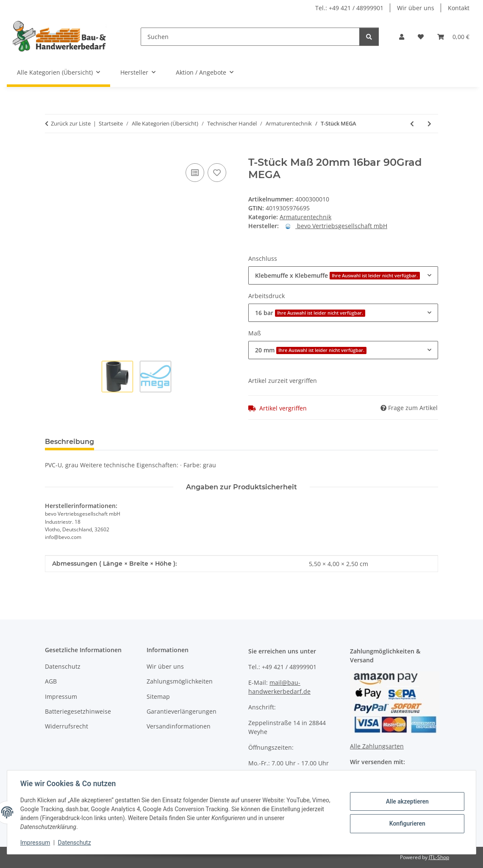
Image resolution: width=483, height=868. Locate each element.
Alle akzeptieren (407, 801)
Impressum (36, 843)
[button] (402, 37)
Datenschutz (75, 843)
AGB (51, 681)
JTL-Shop (439, 857)
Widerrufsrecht (67, 726)
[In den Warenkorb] (52, 152)
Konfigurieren (407, 823)
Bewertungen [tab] (132, 442)
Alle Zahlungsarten (377, 746)
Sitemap (158, 696)
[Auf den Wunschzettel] (217, 173)
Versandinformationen (179, 726)
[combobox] (343, 275)
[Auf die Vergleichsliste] (195, 173)
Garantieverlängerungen (182, 711)
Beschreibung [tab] (69, 442)
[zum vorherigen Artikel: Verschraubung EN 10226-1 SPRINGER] (412, 124)
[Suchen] (250, 37)
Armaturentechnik (305, 217)
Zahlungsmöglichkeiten (180, 681)
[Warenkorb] (453, 37)
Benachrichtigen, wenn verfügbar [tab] (229, 442)
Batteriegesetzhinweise (78, 711)
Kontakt (459, 8)
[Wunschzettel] (421, 37)
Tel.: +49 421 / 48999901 (349, 8)
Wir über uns (416, 8)
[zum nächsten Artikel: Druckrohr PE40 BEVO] (429, 124)
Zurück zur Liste (71, 123)
